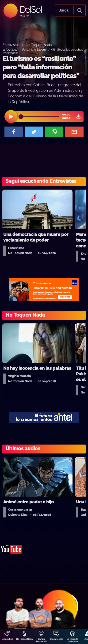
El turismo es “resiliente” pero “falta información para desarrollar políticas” (41, 67)
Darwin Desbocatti (41, 640)
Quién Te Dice (57, 639)
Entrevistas (11, 45)
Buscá (63, 10)
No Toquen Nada (24, 639)
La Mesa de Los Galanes (72, 640)
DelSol (31, 9)
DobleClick (7, 639)
